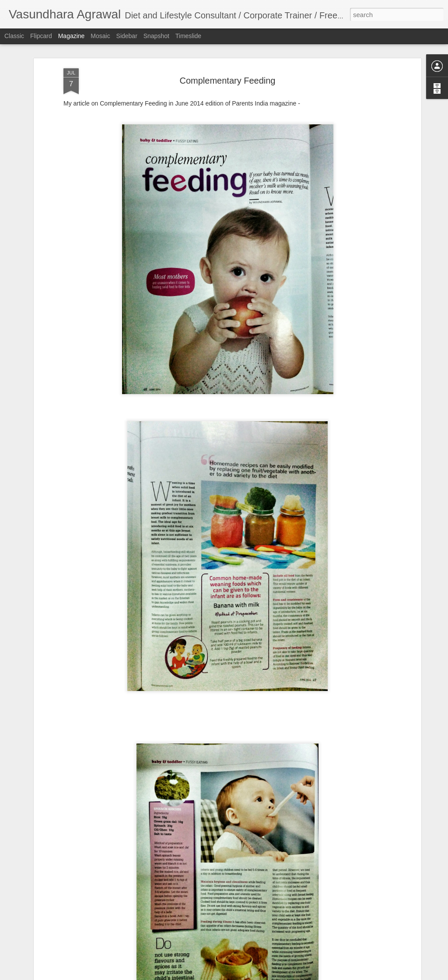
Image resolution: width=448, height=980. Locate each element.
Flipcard (41, 36)
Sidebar (127, 36)
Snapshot (156, 36)
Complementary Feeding (228, 80)
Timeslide (188, 36)
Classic (14, 36)
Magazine (72, 36)
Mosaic (100, 36)
